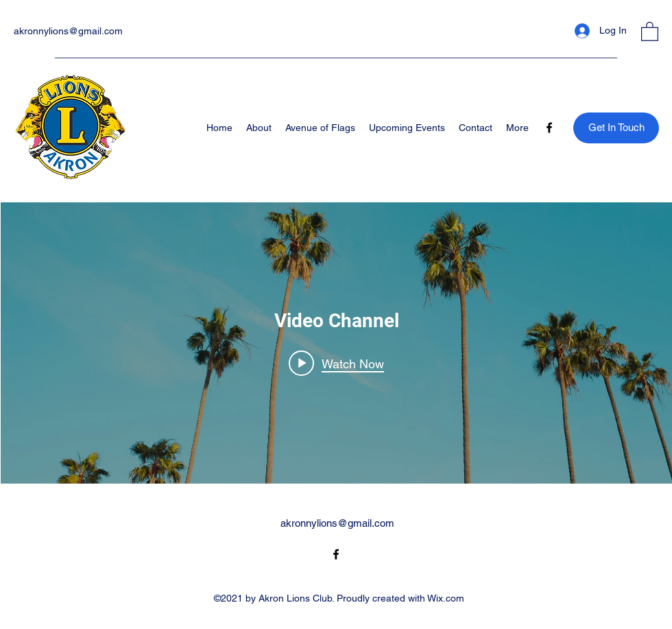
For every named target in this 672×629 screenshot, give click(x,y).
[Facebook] (549, 128)
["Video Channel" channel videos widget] (336, 343)
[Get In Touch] (616, 128)
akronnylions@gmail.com (68, 31)
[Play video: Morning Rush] (336, 363)
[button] (650, 31)
